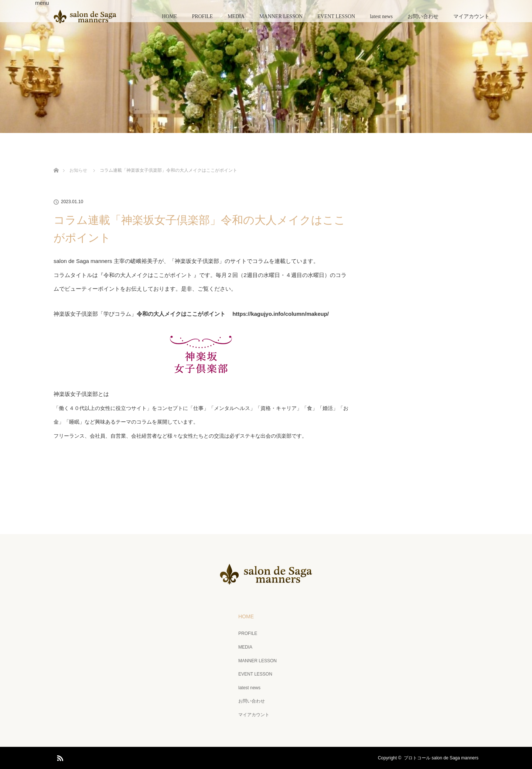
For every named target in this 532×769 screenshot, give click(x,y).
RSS (59, 757)
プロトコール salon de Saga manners (441, 758)
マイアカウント (471, 16)
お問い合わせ (423, 16)
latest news (381, 16)
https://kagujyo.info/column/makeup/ (281, 314)
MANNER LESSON (281, 16)
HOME (169, 16)
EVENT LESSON (336, 16)
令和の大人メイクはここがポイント (148, 275)
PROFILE (202, 16)
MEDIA (236, 16)
